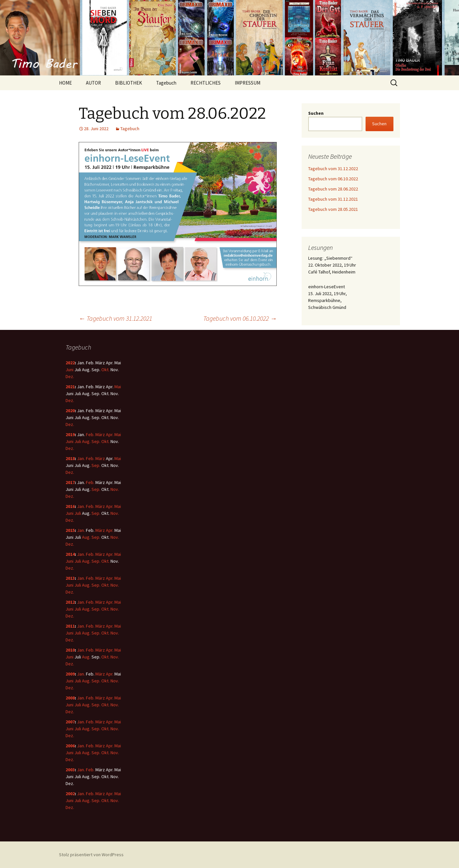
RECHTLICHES (206, 83)
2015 (70, 530)
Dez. (70, 376)
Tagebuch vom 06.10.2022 (240, 318)
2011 (70, 626)
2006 (70, 746)
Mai (118, 387)
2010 (70, 650)
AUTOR (93, 83)
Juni (70, 370)
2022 (70, 363)
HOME (65, 83)
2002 (70, 794)
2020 (70, 411)
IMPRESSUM (248, 83)
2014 (70, 554)
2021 (70, 387)
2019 (70, 434)
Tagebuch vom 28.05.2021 (333, 209)
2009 (70, 674)
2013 (70, 578)
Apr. (110, 434)
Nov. (115, 489)
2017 (70, 482)
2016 (70, 506)
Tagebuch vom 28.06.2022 (333, 189)
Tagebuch (166, 83)
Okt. (105, 370)
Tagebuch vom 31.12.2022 (333, 169)
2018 (70, 458)
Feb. (90, 434)
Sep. (96, 441)
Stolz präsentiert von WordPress (91, 855)
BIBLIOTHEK (129, 83)
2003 (70, 770)
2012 (70, 602)
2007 (70, 722)
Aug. (86, 441)
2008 (70, 698)
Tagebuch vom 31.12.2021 (115, 318)
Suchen (316, 113)
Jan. (81, 458)
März (100, 434)
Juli (78, 441)
